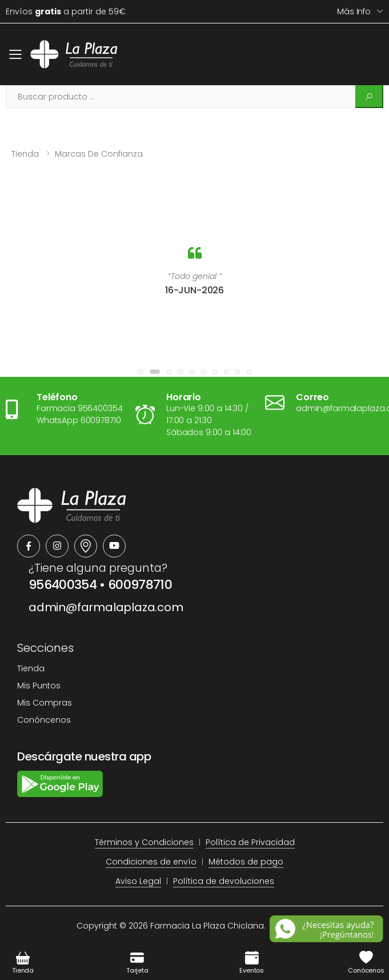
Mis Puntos (39, 686)
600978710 (140, 585)
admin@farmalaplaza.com (106, 607)
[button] (141, 372)
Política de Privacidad (250, 842)
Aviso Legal (138, 881)
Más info (354, 11)
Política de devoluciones (224, 881)
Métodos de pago (246, 862)
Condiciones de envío (151, 862)
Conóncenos (44, 720)
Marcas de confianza (99, 154)
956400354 (63, 585)
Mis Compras (45, 703)
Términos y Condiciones (144, 842)
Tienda (25, 154)
